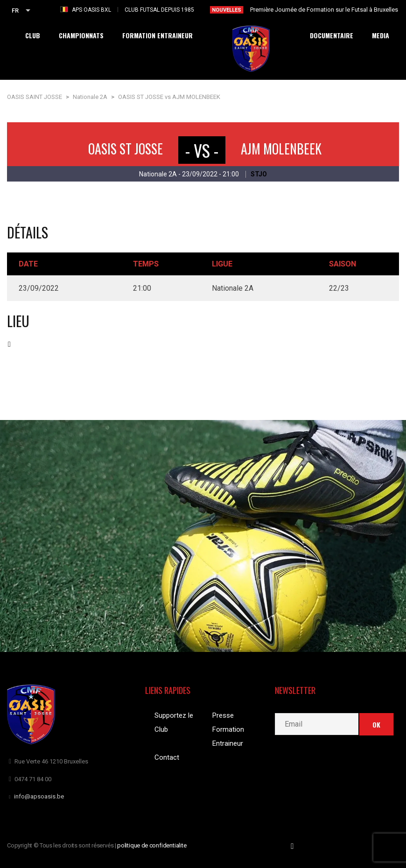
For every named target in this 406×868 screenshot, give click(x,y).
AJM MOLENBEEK (281, 149)
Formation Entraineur (228, 736)
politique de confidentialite (152, 845)
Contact (167, 757)
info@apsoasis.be (39, 796)
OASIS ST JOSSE (126, 149)
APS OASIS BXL (91, 10)
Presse (223, 715)
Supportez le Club (174, 722)
